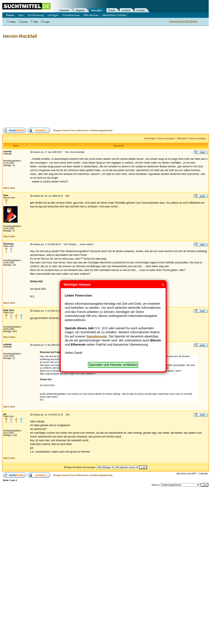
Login (45, 22)
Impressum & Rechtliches (183, 21)
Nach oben (9, 188)
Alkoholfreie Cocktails (114, 15)
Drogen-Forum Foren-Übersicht (71, 130)
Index (11, 22)
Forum (112, 10)
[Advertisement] (39, 83)
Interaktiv (97, 10)
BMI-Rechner (91, 15)
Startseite (65, 10)
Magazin (80, 10)
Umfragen (53, 15)
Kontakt (141, 10)
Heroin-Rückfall (20, 36)
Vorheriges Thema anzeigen (159, 138)
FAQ (34, 22)
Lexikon (126, 10)
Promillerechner (71, 15)
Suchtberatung (35, 15)
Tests (21, 15)
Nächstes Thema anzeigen (192, 138)
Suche (23, 22)
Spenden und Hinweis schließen (113, 365)
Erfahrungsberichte (102, 130)
